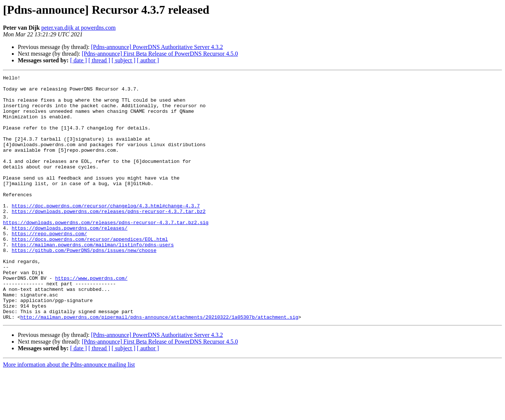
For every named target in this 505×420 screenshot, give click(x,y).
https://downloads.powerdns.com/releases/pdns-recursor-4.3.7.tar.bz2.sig (106, 252)
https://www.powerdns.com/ (91, 319)
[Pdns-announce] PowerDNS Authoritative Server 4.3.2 (157, 47)
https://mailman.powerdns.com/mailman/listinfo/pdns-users (93, 279)
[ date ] (78, 60)
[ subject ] (124, 60)
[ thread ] (99, 60)
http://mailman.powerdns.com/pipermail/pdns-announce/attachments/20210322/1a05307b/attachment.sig (159, 366)
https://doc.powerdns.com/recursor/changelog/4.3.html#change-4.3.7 (106, 232)
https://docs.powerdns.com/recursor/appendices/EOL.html (90, 272)
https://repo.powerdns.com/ (49, 266)
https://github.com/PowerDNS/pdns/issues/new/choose (84, 286)
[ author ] (148, 60)
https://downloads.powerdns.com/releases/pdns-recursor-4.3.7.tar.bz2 (109, 239)
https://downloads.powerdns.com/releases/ (69, 259)
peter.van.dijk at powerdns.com (78, 28)
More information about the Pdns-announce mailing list (69, 414)
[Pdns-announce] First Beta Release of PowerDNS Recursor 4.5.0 (160, 54)
